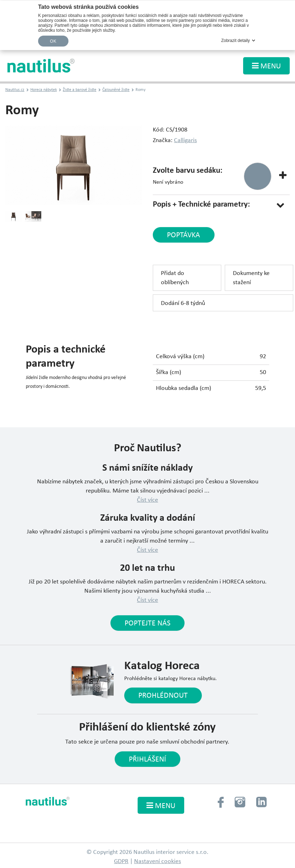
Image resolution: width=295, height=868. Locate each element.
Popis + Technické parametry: (201, 205)
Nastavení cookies (158, 861)
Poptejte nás (147, 624)
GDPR (121, 861)
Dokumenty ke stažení (251, 278)
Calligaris (185, 140)
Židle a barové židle (80, 90)
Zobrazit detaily (236, 41)
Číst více (147, 500)
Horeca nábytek (44, 90)
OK (53, 41)
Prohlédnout (163, 696)
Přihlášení (147, 760)
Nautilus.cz (15, 90)
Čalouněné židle (116, 90)
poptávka (183, 235)
